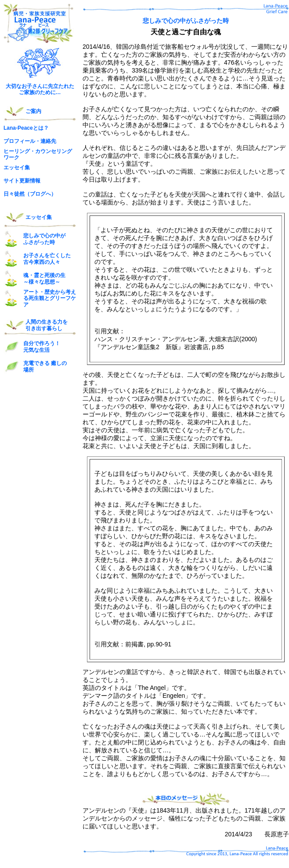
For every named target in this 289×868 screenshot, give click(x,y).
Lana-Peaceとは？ (26, 128)
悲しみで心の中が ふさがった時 (44, 239)
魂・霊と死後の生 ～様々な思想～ (44, 278)
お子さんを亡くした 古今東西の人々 (47, 259)
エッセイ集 (17, 168)
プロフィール (19, 141)
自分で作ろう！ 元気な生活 (42, 346)
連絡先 (48, 141)
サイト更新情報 (22, 181)
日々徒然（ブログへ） (30, 194)
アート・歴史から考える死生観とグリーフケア (50, 298)
